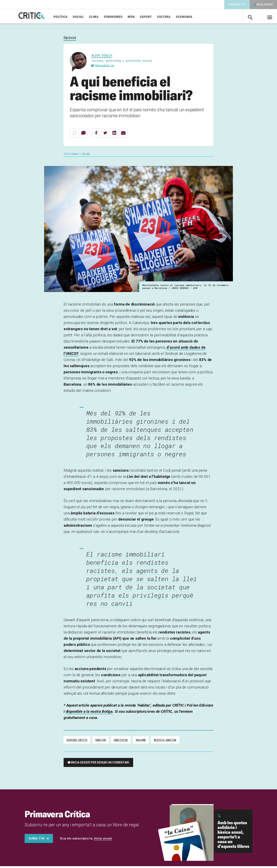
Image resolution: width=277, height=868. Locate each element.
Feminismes (123, 17)
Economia (194, 17)
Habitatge (121, 742)
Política (70, 17)
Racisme (141, 742)
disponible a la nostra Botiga (89, 713)
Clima (103, 17)
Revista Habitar (165, 742)
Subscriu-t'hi (237, 5)
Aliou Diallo (102, 57)
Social (88, 17)
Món (141, 17)
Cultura (173, 17)
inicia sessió (103, 840)
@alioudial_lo (105, 67)
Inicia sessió (265, 5)
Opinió (70, 39)
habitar (101, 742)
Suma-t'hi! (37, 840)
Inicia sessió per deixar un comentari (100, 764)
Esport (155, 17)
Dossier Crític (77, 742)
